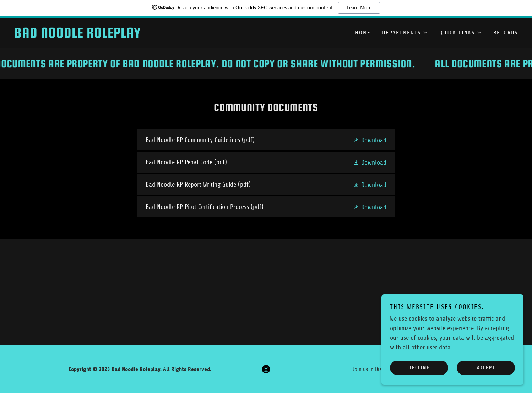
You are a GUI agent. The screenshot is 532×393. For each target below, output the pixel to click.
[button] (405, 33)
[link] (140, 35)
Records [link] (506, 33)
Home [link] (363, 33)
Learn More (359, 8)
